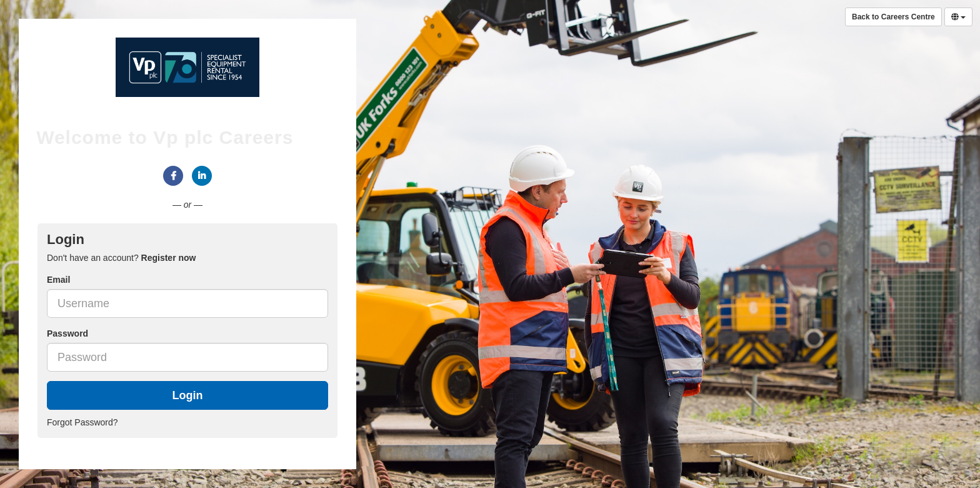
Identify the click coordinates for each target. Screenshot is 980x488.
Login (188, 395)
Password (67, 333)
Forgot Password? (82, 422)
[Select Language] (958, 17)
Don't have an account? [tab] (121, 258)
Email (58, 280)
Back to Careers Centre (893, 17)
